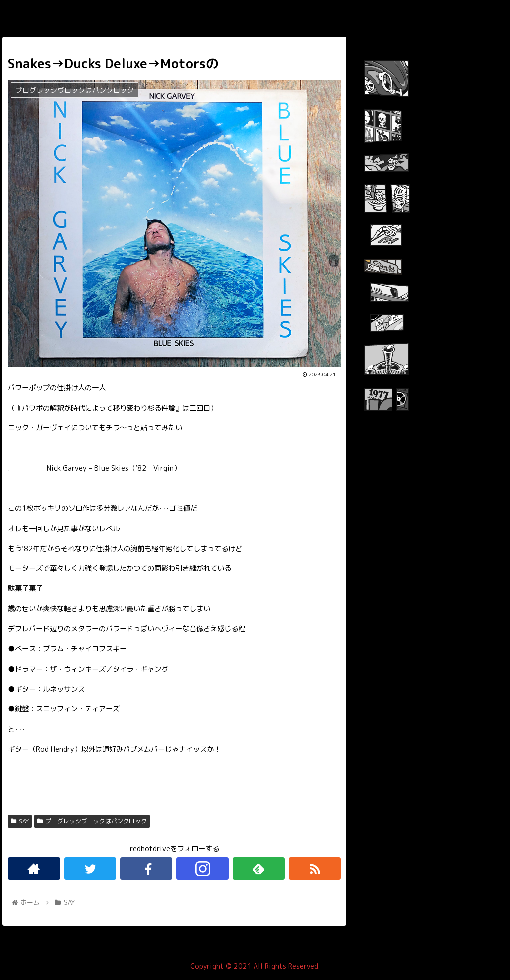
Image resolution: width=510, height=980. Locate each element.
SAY (20, 821)
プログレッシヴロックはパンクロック (92, 821)
